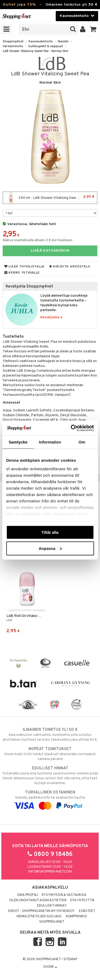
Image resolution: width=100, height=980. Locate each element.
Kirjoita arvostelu (70, 267)
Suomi (50, 967)
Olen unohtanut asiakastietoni (38, 900)
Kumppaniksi (76, 916)
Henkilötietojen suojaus (39, 916)
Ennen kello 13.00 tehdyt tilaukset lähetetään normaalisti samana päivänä (50, 754)
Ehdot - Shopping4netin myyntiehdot (41, 911)
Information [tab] (50, 442)
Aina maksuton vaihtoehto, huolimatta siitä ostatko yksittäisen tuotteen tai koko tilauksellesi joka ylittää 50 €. (50, 735)
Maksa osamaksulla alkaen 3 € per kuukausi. (38, 240)
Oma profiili (28, 895)
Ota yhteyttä (82, 900)
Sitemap (70, 959)
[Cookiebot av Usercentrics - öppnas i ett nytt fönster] (71, 428)
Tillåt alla (50, 532)
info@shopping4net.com (50, 872)
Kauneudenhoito (41, 42)
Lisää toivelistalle (24, 267)
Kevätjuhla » (51, 317)
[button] (93, 29)
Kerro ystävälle (22, 273)
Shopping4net (13, 42)
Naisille (63, 42)
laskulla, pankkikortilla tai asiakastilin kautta (50, 799)
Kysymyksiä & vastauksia (64, 895)
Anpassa (50, 548)
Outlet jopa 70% (19, 5)
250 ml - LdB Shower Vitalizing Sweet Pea (50, 198)
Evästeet (87, 911)
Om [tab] (82, 442)
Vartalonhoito (13, 46)
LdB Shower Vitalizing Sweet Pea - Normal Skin (35, 51)
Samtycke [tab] (18, 442)
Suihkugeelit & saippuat (46, 46)
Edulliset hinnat (52, 906)
